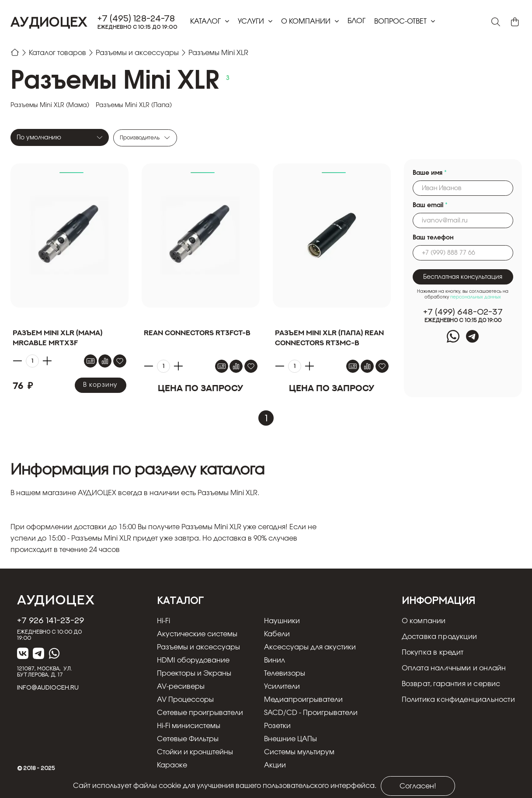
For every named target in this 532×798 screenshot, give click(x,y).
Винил (275, 660)
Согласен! (418, 786)
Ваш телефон (433, 238)
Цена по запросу (200, 388)
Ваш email (430, 205)
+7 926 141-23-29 (50, 620)
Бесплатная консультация (463, 277)
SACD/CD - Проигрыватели (311, 713)
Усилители (282, 687)
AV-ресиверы (181, 687)
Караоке (172, 765)
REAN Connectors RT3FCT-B (197, 333)
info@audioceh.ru (48, 687)
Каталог (206, 21)
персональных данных (476, 297)
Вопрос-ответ (401, 21)
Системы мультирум (299, 752)
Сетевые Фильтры (188, 739)
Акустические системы (197, 634)
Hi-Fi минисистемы (189, 726)
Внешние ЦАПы (290, 739)
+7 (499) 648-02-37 (463, 312)
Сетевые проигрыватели (200, 713)
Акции (275, 765)
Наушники (282, 621)
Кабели (277, 634)
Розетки (277, 726)
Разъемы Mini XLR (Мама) (50, 105)
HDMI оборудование (193, 660)
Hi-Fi (163, 621)
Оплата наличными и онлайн (454, 668)
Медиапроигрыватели (303, 700)
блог (356, 21)
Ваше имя (430, 173)
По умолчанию (39, 138)
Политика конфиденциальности (458, 700)
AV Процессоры (185, 700)
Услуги (252, 21)
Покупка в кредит (433, 652)
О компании (307, 21)
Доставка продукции (440, 637)
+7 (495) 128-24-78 (136, 18)
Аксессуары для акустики (310, 647)
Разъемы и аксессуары (198, 647)
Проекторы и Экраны (194, 673)
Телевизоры (285, 673)
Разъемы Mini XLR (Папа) (134, 105)
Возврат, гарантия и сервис (451, 684)
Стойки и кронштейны (195, 752)
